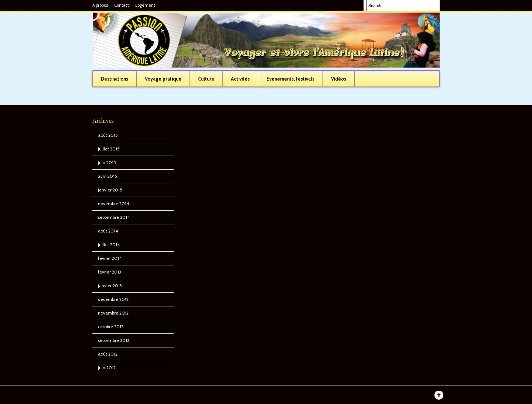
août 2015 (108, 135)
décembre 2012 (113, 299)
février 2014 (110, 258)
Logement (145, 5)
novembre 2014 (113, 203)
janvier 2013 (110, 286)
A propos (100, 5)
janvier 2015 (110, 190)
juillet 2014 (109, 245)
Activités (240, 79)
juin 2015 (107, 162)
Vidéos (339, 79)
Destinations (115, 79)
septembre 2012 (114, 340)
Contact (122, 5)
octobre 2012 (111, 327)
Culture (206, 79)
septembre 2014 (114, 217)
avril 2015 (108, 176)
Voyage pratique (163, 79)
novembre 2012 (113, 313)
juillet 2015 (109, 149)
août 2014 (108, 231)
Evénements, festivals (290, 79)
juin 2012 (107, 368)
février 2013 (110, 272)
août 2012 (108, 354)
